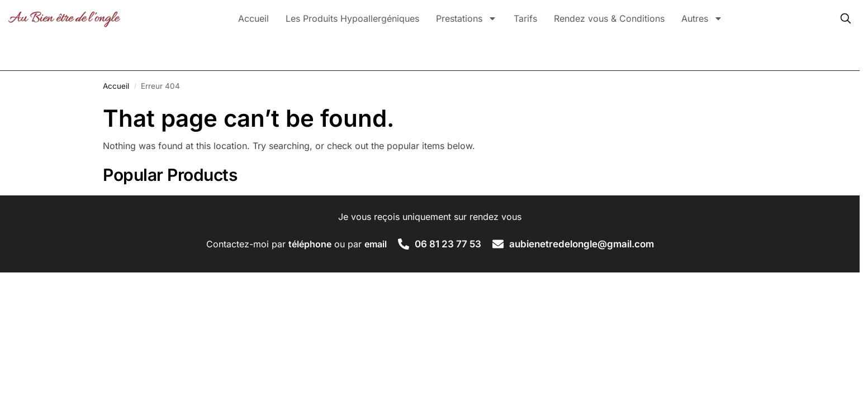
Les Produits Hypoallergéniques (352, 18)
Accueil (253, 18)
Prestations (466, 18)
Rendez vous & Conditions (609, 18)
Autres (702, 18)
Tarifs (525, 18)
